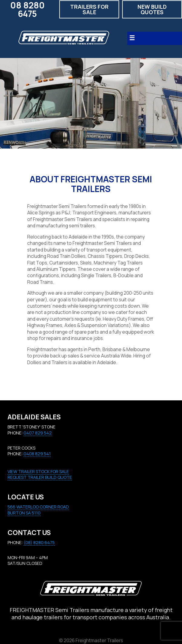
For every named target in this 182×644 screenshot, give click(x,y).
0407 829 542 (38, 433)
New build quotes (152, 9)
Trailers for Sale (89, 9)
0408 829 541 (37, 454)
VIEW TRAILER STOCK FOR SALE (38, 471)
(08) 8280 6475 (39, 542)
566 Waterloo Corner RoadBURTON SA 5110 (38, 510)
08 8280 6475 (28, 9)
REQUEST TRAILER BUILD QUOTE (40, 477)
